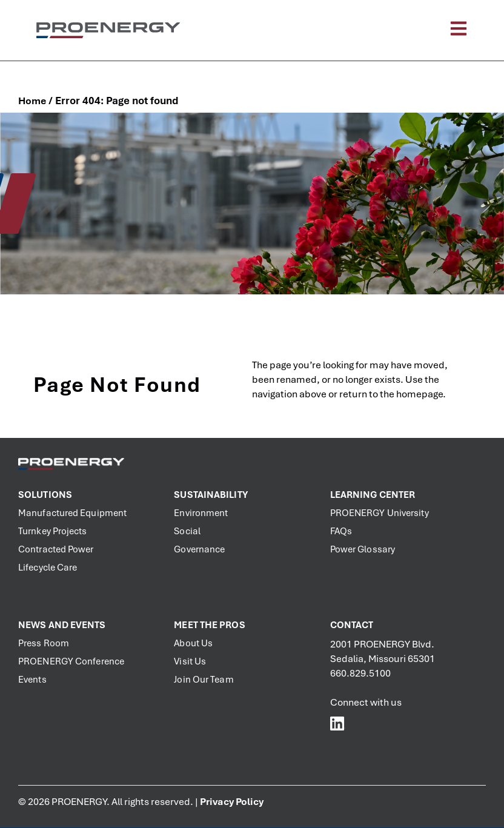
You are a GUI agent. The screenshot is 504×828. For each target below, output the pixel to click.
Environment (201, 513)
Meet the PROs (209, 625)
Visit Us (190, 661)
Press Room (44, 643)
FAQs (341, 531)
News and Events (62, 625)
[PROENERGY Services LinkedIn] (338, 724)
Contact (352, 625)
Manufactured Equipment (72, 513)
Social (187, 531)
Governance (199, 549)
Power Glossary (363, 549)
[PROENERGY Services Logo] (108, 30)
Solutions (45, 495)
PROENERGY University (380, 513)
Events (32, 680)
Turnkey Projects (53, 531)
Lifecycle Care (48, 568)
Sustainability (211, 495)
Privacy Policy (232, 802)
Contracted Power (56, 549)
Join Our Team (204, 680)
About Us (193, 643)
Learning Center (373, 495)
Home (32, 101)
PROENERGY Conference (71, 661)
